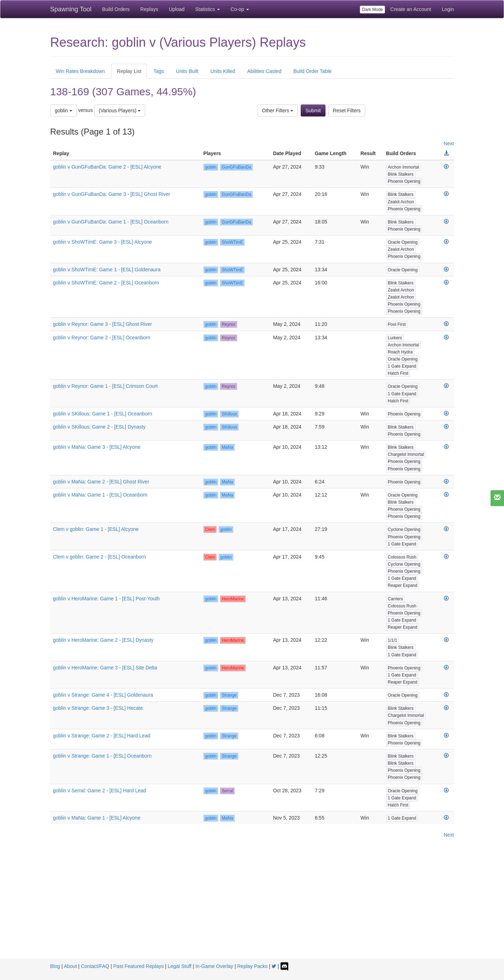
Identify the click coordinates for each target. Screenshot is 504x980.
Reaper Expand (403, 585)
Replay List (129, 71)
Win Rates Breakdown (81, 71)
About (70, 966)
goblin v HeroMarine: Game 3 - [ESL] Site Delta (105, 668)
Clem (210, 529)
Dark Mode (372, 10)
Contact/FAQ (95, 966)
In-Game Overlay (214, 966)
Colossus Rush (402, 557)
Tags (159, 71)
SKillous (229, 414)
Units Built (187, 71)
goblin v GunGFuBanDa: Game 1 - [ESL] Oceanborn (111, 222)
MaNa (227, 447)
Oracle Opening (403, 242)
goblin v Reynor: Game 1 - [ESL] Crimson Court (106, 386)
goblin (64, 111)
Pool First (397, 324)
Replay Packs (253, 966)
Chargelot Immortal (406, 454)
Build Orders (116, 9)
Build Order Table (312, 71)
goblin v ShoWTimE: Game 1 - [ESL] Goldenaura (107, 270)
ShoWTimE (232, 242)
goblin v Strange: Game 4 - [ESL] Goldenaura (103, 695)
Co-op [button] (240, 9)
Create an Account (411, 9)
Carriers (395, 599)
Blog (55, 966)
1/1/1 (393, 640)
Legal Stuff (180, 966)
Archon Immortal (403, 167)
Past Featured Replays (138, 966)
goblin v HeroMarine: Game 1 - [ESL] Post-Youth (106, 599)
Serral (227, 791)
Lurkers (395, 338)
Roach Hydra (400, 352)
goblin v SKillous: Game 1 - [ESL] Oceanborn (103, 414)
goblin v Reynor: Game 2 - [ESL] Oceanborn (102, 338)
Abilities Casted (264, 71)
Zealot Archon (401, 202)
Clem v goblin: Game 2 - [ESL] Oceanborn (100, 557)
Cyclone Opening (404, 529)
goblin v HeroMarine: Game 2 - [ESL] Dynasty (103, 640)
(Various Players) (120, 111)
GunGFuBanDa (236, 167)
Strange (229, 695)
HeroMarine (233, 599)
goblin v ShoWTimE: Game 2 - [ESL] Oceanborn (106, 283)
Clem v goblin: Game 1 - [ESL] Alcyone (96, 529)
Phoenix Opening (404, 181)
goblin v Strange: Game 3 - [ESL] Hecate (98, 708)
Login (448, 9)
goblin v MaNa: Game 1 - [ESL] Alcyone (97, 818)
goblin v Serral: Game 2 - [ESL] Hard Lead (100, 791)
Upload (177, 9)
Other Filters (278, 111)
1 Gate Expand (402, 366)
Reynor (229, 324)
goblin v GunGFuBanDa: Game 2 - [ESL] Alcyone (107, 167)
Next (449, 143)
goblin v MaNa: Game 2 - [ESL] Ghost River (101, 482)
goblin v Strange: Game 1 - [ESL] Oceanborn (103, 756)
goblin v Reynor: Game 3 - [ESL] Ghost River (103, 324)
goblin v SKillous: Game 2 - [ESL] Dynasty (99, 427)
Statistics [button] (208, 9)
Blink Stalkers (401, 174)
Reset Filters (347, 111)
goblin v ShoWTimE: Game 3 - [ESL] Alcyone (103, 242)
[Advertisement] (252, 906)
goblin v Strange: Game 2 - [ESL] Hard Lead (102, 736)
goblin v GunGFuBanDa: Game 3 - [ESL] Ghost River (112, 194)
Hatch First (398, 373)
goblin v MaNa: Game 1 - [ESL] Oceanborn (100, 495)
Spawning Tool (71, 9)
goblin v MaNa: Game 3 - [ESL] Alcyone (97, 447)
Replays (149, 9)
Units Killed (223, 71)
